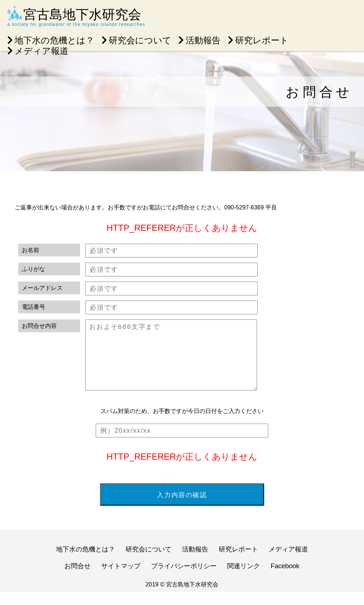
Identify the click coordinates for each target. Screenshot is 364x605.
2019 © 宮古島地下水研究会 (182, 598)
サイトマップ (121, 579)
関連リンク (244, 579)
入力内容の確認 (182, 508)
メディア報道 (38, 51)
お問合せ (78, 579)
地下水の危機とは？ (51, 40)
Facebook (285, 579)
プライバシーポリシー (184, 579)
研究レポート (258, 40)
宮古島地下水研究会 (82, 14)
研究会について (136, 40)
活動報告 (199, 40)
